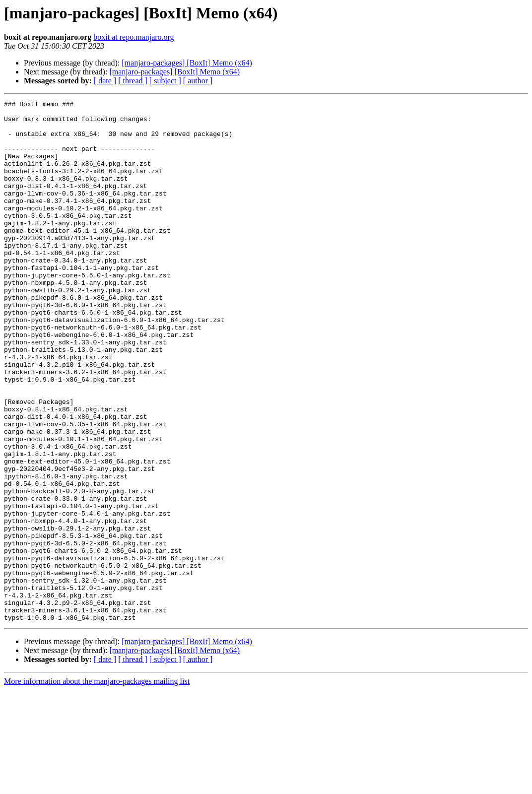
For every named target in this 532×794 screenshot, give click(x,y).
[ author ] (198, 81)
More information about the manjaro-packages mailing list (97, 785)
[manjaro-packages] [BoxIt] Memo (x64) (187, 63)
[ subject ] (165, 81)
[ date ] (105, 81)
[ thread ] (133, 81)
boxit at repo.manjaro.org (133, 37)
